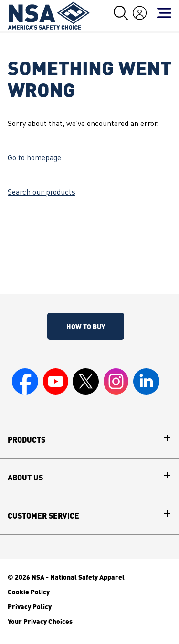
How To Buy (86, 326)
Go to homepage (34, 158)
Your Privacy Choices (40, 621)
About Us (25, 478)
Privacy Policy (30, 606)
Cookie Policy (29, 592)
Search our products (42, 193)
